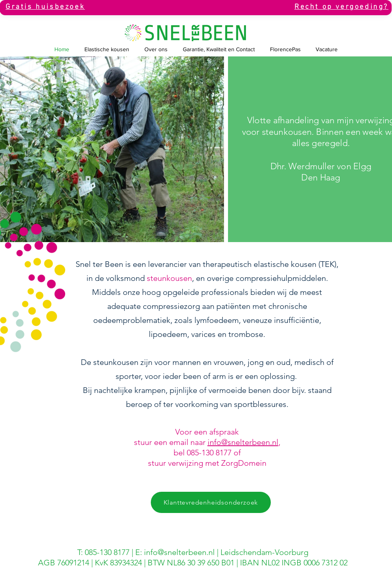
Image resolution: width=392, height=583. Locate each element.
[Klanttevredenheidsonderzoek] (211, 502)
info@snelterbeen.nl (243, 442)
